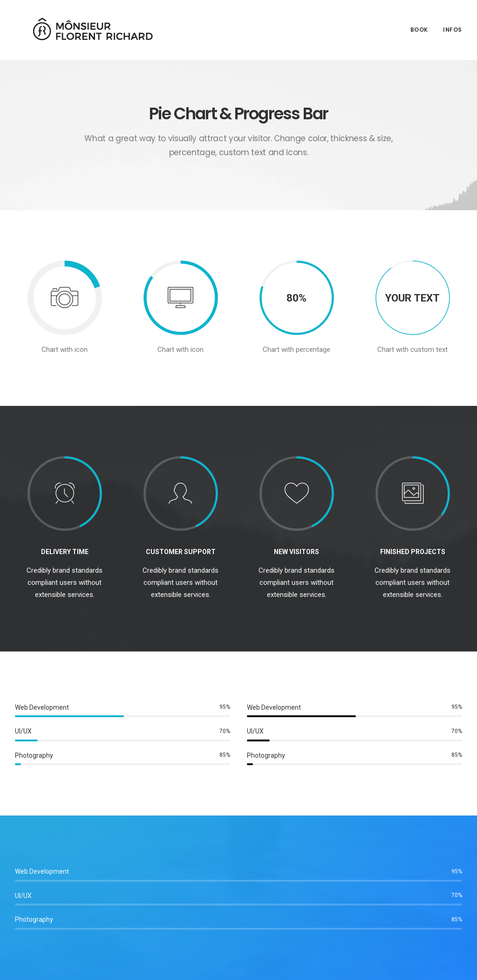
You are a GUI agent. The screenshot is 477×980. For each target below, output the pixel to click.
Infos (453, 27)
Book (419, 27)
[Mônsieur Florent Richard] (80, 27)
